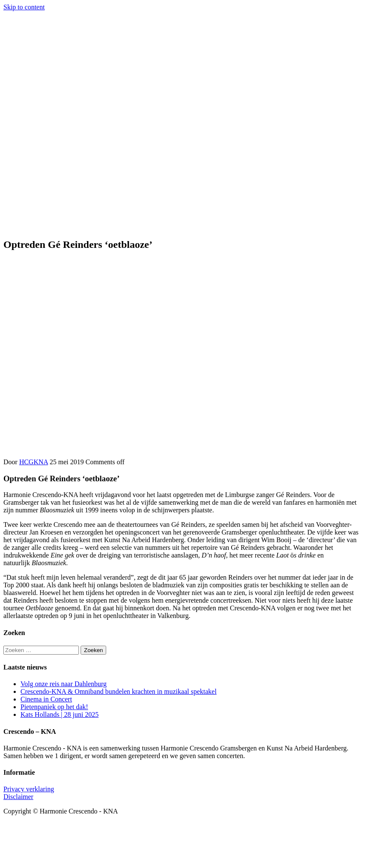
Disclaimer (18, 797)
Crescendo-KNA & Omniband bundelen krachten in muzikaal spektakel (119, 691)
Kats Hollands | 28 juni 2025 (59, 714)
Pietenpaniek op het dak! (54, 707)
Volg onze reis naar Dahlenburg (64, 684)
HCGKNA (34, 462)
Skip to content (24, 7)
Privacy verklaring (29, 789)
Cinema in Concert (46, 699)
